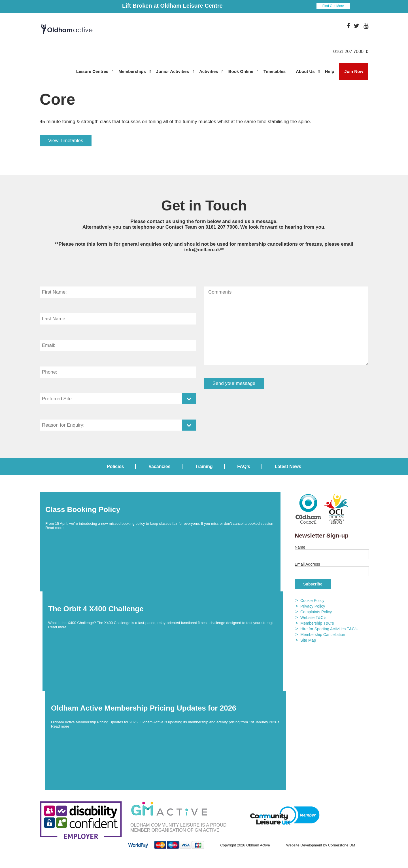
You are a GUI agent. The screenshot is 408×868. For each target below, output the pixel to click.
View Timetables (66, 141)
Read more (54, 528)
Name (300, 547)
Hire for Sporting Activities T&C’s (329, 629)
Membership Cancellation (323, 635)
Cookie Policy (312, 601)
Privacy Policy (313, 606)
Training (204, 466)
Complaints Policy (316, 612)
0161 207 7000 (221, 227)
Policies (115, 466)
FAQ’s (244, 466)
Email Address (307, 564)
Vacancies (159, 466)
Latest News (288, 466)
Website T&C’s (313, 618)
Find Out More (333, 6)
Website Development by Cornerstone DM (321, 845)
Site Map (308, 640)
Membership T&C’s (317, 623)
